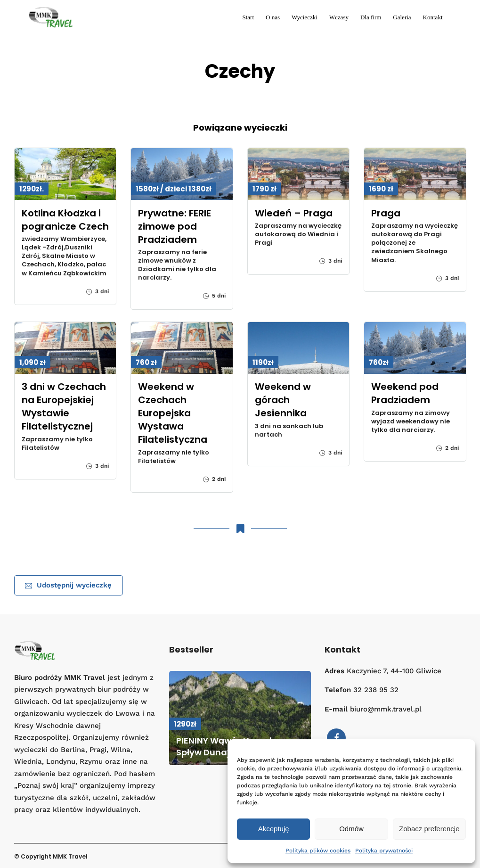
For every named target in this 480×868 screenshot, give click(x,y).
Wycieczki (305, 17)
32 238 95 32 (376, 690)
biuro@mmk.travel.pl (386, 709)
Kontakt (433, 17)
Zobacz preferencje (429, 829)
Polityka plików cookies (318, 851)
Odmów (351, 829)
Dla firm (371, 17)
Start (248, 17)
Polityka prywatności (384, 851)
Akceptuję (274, 829)
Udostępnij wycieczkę (68, 585)
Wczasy (339, 17)
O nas (273, 17)
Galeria (402, 17)
